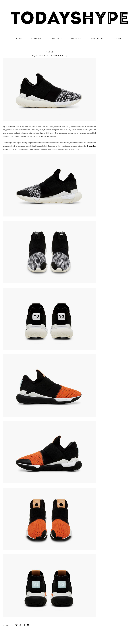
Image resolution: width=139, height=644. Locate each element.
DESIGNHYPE (97, 39)
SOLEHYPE (76, 39)
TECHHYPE (118, 39)
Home (19, 39)
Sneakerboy (91, 146)
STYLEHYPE (56, 39)
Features (36, 39)
